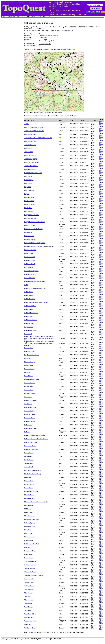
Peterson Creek (30, 526)
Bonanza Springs (30, 225)
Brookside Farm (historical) (34, 229)
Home (3, 17)
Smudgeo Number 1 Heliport (34, 575)
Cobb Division (29, 295)
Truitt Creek (28, 603)
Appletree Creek (30, 169)
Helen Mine (28, 425)
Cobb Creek (29, 292)
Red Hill (27, 547)
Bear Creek (28, 183)
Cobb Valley (29, 309)
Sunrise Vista (29, 589)
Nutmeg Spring (30, 523)
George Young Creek (32, 379)
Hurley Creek (29, 453)
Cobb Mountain (30, 299)
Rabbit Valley (29, 540)
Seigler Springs (30, 568)
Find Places (31, 17)
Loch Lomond (29, 484)
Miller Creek (29, 512)
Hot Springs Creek (31, 442)
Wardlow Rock (29, 617)
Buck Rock (28, 232)
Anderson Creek (30, 155)
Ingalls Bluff (28, 456)
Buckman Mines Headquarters (35, 243)
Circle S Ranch (30, 278)
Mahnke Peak (29, 495)
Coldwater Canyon (31, 320)
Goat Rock (28, 404)
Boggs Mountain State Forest (34, 222)
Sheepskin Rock (30, 572)
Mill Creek (28, 509)
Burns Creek (29, 253)
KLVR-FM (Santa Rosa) (33, 474)
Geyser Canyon (30, 383)
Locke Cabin (29, 488)
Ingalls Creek (29, 460)
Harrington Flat (29, 421)
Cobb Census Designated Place (35, 288)
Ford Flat (27, 372)
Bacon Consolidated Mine (33, 173)
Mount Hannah (29, 516)
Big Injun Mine (29, 197)
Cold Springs (29, 316)
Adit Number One (30, 134)
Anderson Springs (31, 159)
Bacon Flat (28, 176)
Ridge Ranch (29, 554)
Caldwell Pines (29, 260)
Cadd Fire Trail (29, 257)
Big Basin (28, 187)
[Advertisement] (10, 57)
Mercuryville (29, 505)
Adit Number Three (31, 141)
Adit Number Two (30, 145)
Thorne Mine (29, 600)
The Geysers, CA (67, 30)
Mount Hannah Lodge (32, 519)
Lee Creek (28, 477)
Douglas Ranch (30, 351)
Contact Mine (29, 323)
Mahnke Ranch (30, 498)
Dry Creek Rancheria (32, 355)
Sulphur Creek (29, 586)
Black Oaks (28, 208)
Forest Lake (28, 376)
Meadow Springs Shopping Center (36, 502)
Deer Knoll (28, 334)
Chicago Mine (29, 274)
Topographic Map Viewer (63, 49)
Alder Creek (28, 148)
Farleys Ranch (29, 369)
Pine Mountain (29, 537)
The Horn (28, 596)
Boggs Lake (28, 211)
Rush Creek (28, 558)
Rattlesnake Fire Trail (32, 544)
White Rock (28, 624)
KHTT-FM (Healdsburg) (32, 470)
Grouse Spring (29, 411)
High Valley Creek (31, 428)
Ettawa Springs (30, 362)
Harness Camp (30, 418)
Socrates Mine (29, 579)
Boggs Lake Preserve (32, 215)
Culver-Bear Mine (30, 330)
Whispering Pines (30, 621)
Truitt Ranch (29, 607)
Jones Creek (29, 467)
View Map (101, 124)
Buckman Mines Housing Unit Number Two (39, 246)
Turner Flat (28, 610)
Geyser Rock (29, 390)
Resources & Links (44, 17)
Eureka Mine (29, 365)
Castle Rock (29, 267)
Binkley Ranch (29, 201)
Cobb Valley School (31, 313)
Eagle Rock (28, 358)
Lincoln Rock (29, 481)
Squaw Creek (29, 582)
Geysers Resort (30, 393)
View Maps (11, 17)
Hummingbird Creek (31, 449)
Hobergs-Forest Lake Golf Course (36, 439)
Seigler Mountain (30, 565)
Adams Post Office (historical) (35, 127)
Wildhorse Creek (30, 628)
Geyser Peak (29, 386)
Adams (27, 124)
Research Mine (30, 551)
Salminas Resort (30, 561)
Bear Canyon (29, 180)
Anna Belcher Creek (31, 166)
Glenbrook (28, 397)
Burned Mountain (30, 250)
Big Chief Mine (29, 190)
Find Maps (21, 17)
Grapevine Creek (30, 407)
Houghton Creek (30, 446)
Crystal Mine (29, 327)
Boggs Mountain (30, 218)
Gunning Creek (30, 414)
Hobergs (27, 432)
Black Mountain (30, 204)
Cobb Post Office (30, 306)
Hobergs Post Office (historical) (35, 435)
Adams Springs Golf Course (34, 131)
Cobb (26, 285)
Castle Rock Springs (31, 271)
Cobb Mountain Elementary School (36, 302)
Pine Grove (28, 533)
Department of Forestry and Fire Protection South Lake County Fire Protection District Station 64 (39, 343)
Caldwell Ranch (30, 264)
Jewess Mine (29, 463)
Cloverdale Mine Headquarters (35, 281)
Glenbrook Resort (30, 400)
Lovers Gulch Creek (31, 491)
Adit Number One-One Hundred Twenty (38, 138)
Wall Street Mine (30, 614)
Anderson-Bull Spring (32, 162)
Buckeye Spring (30, 239)
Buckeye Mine (29, 236)
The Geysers (29, 593)
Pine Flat (27, 530)
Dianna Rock (29, 348)
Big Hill (27, 194)
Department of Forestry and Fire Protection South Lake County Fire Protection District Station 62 (39, 338)
